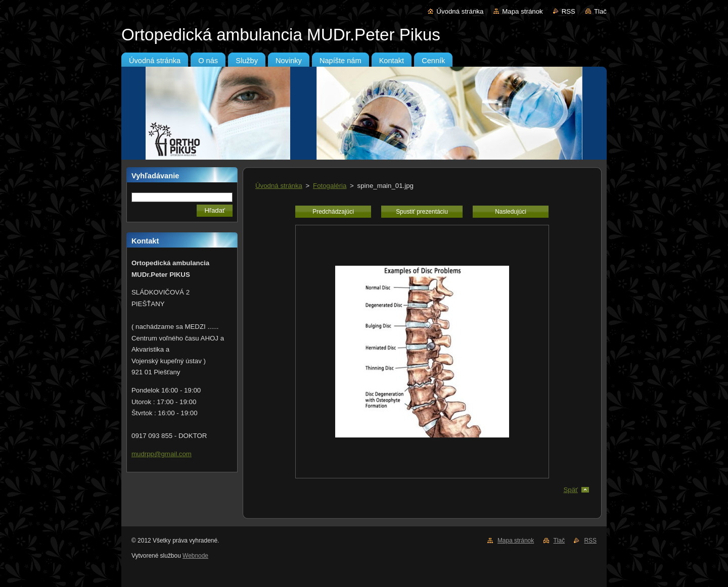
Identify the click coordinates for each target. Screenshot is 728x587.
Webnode (195, 556)
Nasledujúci (511, 212)
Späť (571, 490)
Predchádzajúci (333, 212)
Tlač (600, 11)
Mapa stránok (522, 11)
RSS (568, 11)
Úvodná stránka (460, 11)
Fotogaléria (330, 186)
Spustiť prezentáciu (422, 212)
